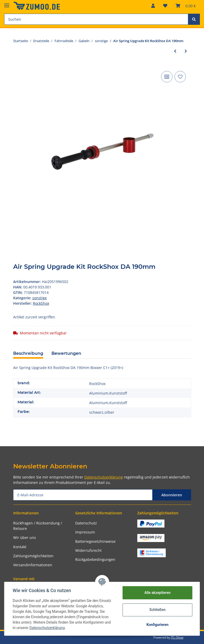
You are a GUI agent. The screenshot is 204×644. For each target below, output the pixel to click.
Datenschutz (86, 523)
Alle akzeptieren (157, 593)
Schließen (158, 610)
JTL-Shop (177, 637)
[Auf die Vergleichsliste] (167, 77)
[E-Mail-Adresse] (83, 495)
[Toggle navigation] (7, 3)
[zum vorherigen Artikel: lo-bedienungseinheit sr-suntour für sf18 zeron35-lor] (175, 51)
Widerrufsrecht (88, 550)
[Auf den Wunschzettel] (180, 77)
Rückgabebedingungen (95, 559)
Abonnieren (172, 495)
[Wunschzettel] (165, 6)
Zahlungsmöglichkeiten (33, 556)
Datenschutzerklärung (104, 477)
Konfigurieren (157, 625)
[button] (153, 6)
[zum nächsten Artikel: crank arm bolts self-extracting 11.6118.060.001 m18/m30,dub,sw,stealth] (186, 51)
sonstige (40, 298)
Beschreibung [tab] (28, 353)
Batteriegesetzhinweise (95, 541)
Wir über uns (25, 537)
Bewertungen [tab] (66, 353)
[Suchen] (96, 19)
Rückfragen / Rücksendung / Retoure (38, 526)
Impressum (85, 532)
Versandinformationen (33, 565)
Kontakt (20, 547)
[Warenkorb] (186, 6)
